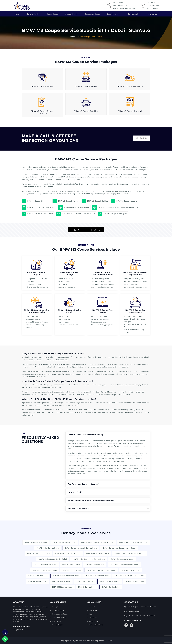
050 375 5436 (133, 616)
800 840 (31, 415)
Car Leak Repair (57, 625)
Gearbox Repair (71, 14)
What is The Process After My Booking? (86, 435)
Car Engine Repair (58, 610)
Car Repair (55, 607)
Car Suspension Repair (60, 614)
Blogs (91, 614)
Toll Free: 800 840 (120, 6)
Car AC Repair (57, 621)
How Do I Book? (75, 492)
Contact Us (153, 14)
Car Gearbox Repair (59, 618)
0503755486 (151, 616)
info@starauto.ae (135, 611)
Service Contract (135, 14)
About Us (92, 607)
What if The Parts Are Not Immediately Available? (91, 500)
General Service (33, 14)
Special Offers (94, 610)
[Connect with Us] (126, 625)
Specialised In (113, 14)
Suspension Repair (92, 14)
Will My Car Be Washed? (79, 508)
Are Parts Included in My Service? (83, 484)
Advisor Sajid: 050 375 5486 (124, 8)
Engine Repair (52, 14)
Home (17, 14)
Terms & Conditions (96, 625)
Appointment (94, 621)
